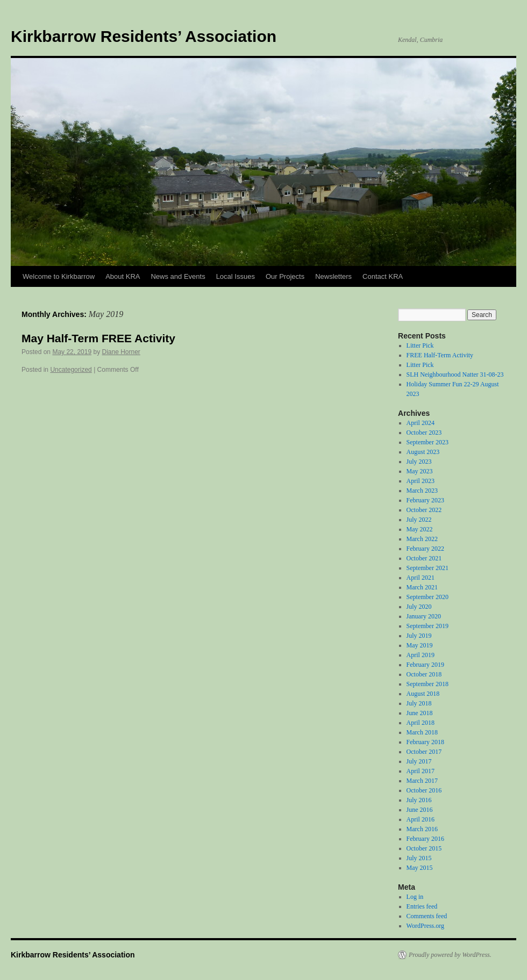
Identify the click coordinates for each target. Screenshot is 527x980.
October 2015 (424, 848)
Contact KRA (383, 276)
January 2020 (424, 616)
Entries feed (422, 906)
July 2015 (419, 858)
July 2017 (419, 761)
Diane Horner (121, 352)
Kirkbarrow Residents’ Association (144, 36)
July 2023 (419, 462)
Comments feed (427, 916)
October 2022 (424, 510)
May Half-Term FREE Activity (98, 338)
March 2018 (422, 732)
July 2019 (419, 636)
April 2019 (421, 655)
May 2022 (420, 529)
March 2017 (422, 781)
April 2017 (421, 771)
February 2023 (425, 500)
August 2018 (423, 694)
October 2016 (424, 790)
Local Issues (236, 276)
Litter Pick (420, 345)
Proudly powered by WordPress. (450, 955)
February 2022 (425, 549)
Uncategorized (71, 370)
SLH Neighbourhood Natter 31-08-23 (455, 374)
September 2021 (428, 568)
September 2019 (428, 626)
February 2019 (425, 665)
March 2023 (422, 491)
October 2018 (424, 674)
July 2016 (419, 800)
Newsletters (333, 276)
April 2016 (421, 819)
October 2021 (424, 558)
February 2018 (425, 742)
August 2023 (423, 452)
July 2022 (419, 520)
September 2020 (428, 597)
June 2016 (420, 810)
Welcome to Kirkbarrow (59, 276)
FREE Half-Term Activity (440, 355)
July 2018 (419, 703)
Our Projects (285, 276)
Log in (415, 897)
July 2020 (419, 607)
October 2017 (424, 752)
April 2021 (421, 578)
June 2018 (420, 713)
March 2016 (422, 829)
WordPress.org (425, 926)
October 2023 (424, 433)
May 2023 (420, 471)
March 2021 (422, 587)
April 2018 (421, 723)
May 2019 (420, 645)
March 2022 (422, 539)
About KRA (123, 276)
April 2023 (421, 481)
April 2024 (421, 423)
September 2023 (428, 442)
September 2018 (428, 684)
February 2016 (425, 839)
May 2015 (420, 868)
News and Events (178, 276)
